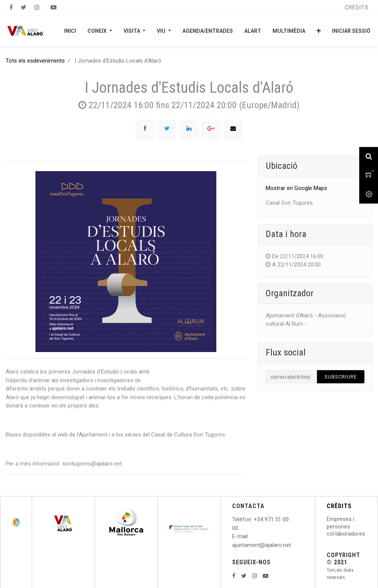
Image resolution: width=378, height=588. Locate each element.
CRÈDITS (339, 506)
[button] (319, 31)
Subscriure (341, 377)
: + (254, 519)
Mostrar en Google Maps (296, 188)
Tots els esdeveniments (35, 61)
